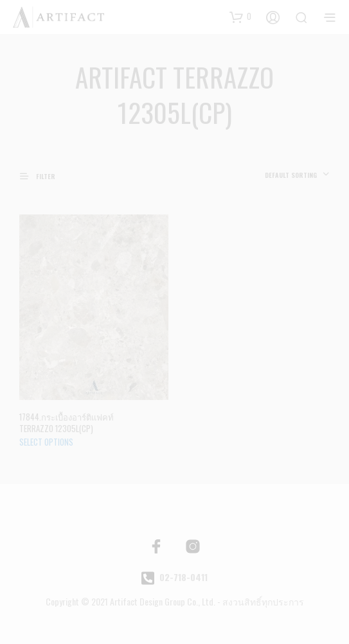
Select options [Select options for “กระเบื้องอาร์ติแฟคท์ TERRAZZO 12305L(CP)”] (46, 442)
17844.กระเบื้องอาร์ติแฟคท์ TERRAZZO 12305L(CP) (67, 422)
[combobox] (297, 175)
